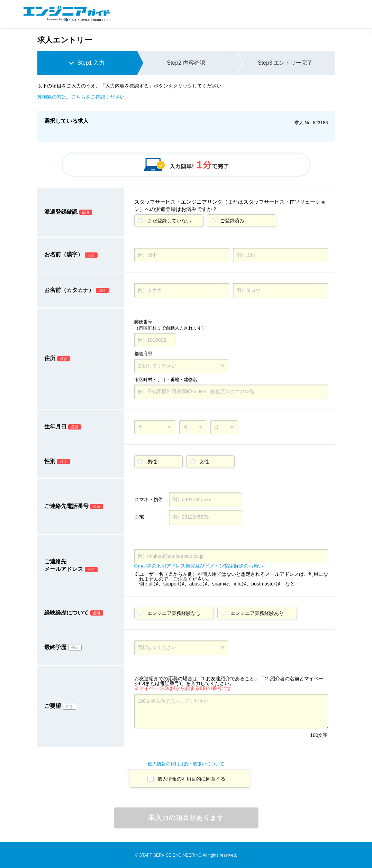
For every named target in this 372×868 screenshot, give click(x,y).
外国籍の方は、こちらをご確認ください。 (83, 97)
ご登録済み (232, 221)
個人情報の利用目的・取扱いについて (186, 764)
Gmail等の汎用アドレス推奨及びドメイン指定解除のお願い (199, 566)
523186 (320, 123)
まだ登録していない (169, 221)
